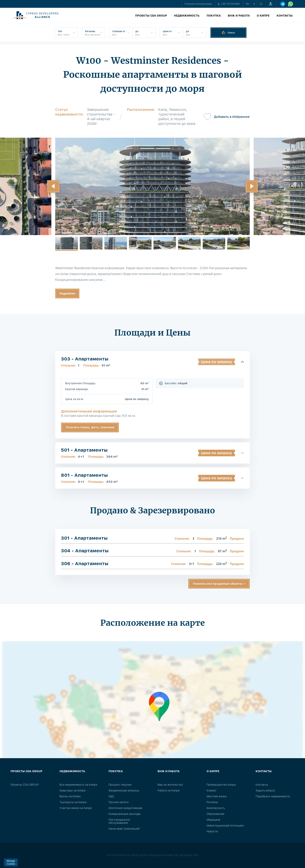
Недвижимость (187, 16)
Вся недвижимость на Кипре (78, 785)
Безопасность (216, 808)
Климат (211, 790)
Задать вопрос (265, 790)
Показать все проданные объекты (218, 584)
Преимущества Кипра (221, 785)
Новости (212, 831)
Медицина (213, 820)
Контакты (285, 16)
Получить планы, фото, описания (90, 427)
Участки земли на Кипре (76, 808)
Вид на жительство (170, 785)
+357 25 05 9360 (229, 4)
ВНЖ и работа (239, 16)
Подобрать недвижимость (273, 796)
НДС (111, 796)
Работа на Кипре (169, 790)
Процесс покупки (120, 785)
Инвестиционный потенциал (225, 826)
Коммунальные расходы (125, 814)
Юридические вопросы (124, 790)
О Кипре (263, 16)
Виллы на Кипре (70, 796)
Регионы (212, 802)
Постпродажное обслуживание (119, 821)
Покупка (214, 16)
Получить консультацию (198, 4)
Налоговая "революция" (124, 829)
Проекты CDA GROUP (151, 16)
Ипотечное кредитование (125, 808)
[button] (53, 186)
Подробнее (67, 293)
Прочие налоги (118, 802)
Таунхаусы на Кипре (73, 802)
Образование (215, 814)
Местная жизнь (217, 796)
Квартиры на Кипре (73, 790)
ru (248, 4)
